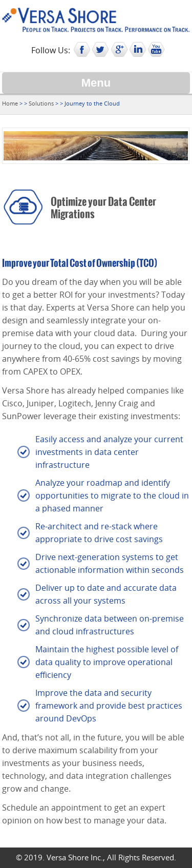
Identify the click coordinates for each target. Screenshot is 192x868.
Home (10, 104)
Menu (96, 83)
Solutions (41, 104)
